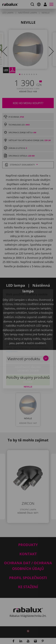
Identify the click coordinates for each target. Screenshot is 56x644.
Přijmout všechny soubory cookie (28, 363)
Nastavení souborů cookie (28, 343)
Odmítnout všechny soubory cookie (28, 352)
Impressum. (12, 335)
